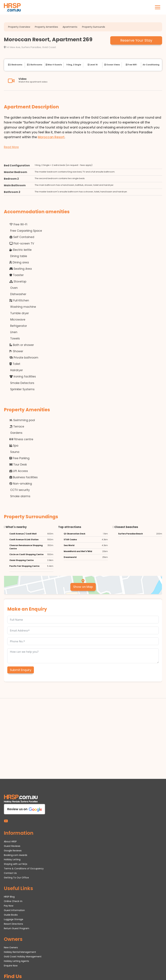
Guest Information (14, 857)
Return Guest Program (17, 875)
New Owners (11, 894)
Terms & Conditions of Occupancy (24, 815)
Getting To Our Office (16, 824)
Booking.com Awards (16, 802)
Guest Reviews (12, 792)
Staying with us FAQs (16, 811)
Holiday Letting (12, 806)
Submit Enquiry (21, 669)
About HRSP (10, 788)
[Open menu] (157, 7)
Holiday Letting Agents (16, 908)
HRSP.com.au (34, 965)
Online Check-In (13, 848)
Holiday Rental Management (20, 898)
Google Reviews (13, 797)
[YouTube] (6, 767)
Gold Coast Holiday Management (23, 903)
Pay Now (9, 852)
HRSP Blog (9, 843)
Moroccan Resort (51, 137)
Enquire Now (11, 912)
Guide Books (11, 861)
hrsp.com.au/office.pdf (134, 968)
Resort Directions (13, 870)
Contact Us (10, 820)
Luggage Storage (14, 866)
